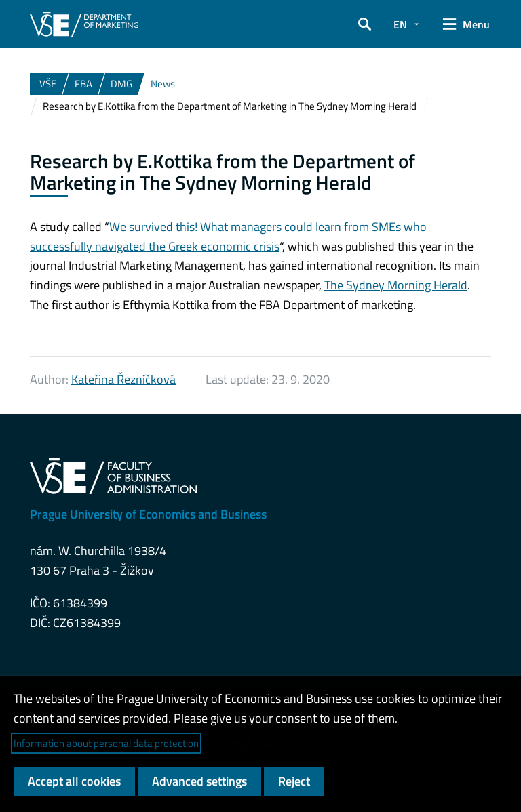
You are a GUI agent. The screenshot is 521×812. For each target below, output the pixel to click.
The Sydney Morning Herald (396, 285)
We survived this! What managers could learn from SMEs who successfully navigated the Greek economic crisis (228, 237)
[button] (365, 24)
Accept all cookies (74, 781)
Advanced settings (199, 781)
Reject (294, 781)
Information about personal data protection (106, 743)
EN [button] (400, 24)
